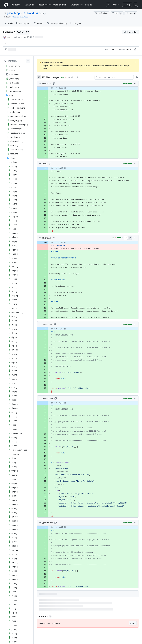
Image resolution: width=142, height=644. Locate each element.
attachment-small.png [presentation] (20, 100)
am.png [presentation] (15, 187)
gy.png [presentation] (14, 554)
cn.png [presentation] (14, 354)
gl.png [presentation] (14, 512)
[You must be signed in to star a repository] (131, 13)
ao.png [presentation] (14, 195)
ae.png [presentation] (14, 166)
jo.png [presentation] (14, 625)
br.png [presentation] (14, 279)
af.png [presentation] (14, 170)
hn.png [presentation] (15, 567)
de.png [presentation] (14, 391)
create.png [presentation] (15, 137)
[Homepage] (6, 5)
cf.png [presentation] (14, 325)
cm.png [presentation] (15, 350)
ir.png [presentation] (14, 608)
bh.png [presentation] (15, 254)
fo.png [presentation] (14, 475)
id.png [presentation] (14, 583)
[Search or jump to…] (108, 5)
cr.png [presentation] (14, 362)
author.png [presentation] (15, 112)
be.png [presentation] (14, 241)
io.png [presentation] (14, 600)
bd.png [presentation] (15, 237)
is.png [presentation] (14, 613)
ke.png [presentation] (14, 633)
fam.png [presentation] (15, 454)
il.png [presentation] (14, 592)
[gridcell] (90, 88)
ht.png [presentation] (14, 575)
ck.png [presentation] (14, 341)
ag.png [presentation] (14, 175)
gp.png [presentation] (15, 525)
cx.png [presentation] (14, 379)
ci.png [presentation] (14, 337)
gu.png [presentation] (15, 546)
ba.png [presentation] (14, 229)
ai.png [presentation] (14, 179)
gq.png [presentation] (15, 529)
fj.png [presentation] (14, 462)
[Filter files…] (19, 61)
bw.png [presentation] (15, 296)
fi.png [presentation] (14, 458)
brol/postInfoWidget (21, 17)
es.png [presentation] (14, 442)
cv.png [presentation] (14, 375)
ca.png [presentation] (14, 308)
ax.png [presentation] (14, 220)
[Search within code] (113, 77)
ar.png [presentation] (14, 200)
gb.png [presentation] (15, 487)
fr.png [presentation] (14, 479)
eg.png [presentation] (14, 425)
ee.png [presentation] (14, 421)
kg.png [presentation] (14, 638)
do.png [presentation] (15, 408)
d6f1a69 (115, 49)
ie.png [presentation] (14, 587)
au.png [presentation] (14, 212)
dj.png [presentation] (14, 396)
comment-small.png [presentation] (19, 125)
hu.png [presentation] (15, 579)
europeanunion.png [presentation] (20, 450)
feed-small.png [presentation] (17, 150)
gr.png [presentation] (14, 533)
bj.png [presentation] (14, 262)
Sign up (127, 5)
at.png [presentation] (14, 208)
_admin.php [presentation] (14, 79)
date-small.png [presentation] (17, 141)
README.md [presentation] (15, 74)
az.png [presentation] (14, 225)
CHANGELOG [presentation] (15, 66)
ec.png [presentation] (14, 416)
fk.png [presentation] (14, 467)
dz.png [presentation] (14, 412)
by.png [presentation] (14, 300)
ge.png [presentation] (14, 496)
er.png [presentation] (14, 437)
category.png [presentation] (16, 120)
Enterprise (77, 5)
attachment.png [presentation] (17, 104)
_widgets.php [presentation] (15, 91)
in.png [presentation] (14, 596)
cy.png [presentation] (14, 383)
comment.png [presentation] (16, 129)
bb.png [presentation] (15, 233)
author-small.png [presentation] (18, 108)
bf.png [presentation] (14, 245)
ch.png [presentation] (14, 333)
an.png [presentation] (14, 191)
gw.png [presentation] (15, 550)
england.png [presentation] (17, 433)
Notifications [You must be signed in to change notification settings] (101, 13)
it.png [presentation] (14, 617)
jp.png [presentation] (14, 629)
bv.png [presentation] (14, 291)
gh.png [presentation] (15, 504)
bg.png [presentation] (15, 250)
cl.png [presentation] (14, 346)
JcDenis (12, 13)
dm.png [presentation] (15, 404)
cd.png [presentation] (14, 321)
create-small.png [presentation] (18, 133)
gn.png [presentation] (15, 521)
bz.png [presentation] (14, 304)
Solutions (31, 5)
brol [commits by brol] (9, 37)
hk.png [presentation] (14, 558)
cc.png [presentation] (14, 316)
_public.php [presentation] (14, 87)
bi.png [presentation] (14, 258)
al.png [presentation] (14, 183)
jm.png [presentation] (14, 621)
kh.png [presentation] (14, 642)
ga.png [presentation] (14, 483)
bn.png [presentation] (15, 271)
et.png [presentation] (14, 446)
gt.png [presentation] (14, 542)
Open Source (61, 5)
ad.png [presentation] (14, 162)
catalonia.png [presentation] (17, 312)
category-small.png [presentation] (19, 116)
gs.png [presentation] (14, 537)
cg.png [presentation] (14, 329)
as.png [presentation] (14, 204)
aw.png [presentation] (15, 216)
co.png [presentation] (14, 358)
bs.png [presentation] (14, 283)
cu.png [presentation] (14, 371)
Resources (45, 5)
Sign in (116, 5)
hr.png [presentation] (14, 571)
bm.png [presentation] (15, 266)
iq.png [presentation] (14, 604)
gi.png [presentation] (14, 508)
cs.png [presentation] (14, 366)
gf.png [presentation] (14, 500)
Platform (17, 5)
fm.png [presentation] (15, 471)
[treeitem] (19, 66)
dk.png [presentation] (14, 400)
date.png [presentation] (14, 145)
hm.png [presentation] (15, 562)
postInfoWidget (28, 13)
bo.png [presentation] (15, 275)
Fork (117, 13)
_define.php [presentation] (14, 83)
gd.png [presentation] (15, 492)
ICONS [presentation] (12, 70)
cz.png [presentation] (14, 387)
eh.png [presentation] (14, 429)
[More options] (135, 84)
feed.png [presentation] (14, 154)
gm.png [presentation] (15, 517)
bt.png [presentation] (14, 287)
